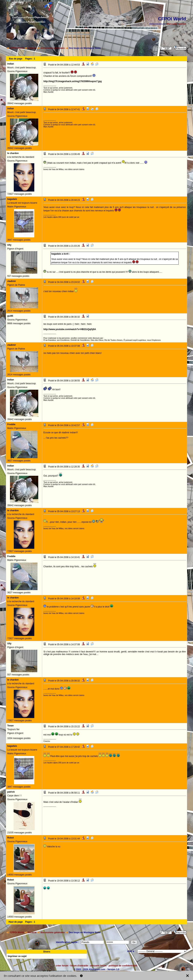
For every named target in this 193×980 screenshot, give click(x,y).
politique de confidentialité (123, 966)
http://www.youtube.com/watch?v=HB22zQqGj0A (70, 329)
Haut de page (16, 922)
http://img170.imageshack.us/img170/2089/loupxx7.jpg (72, 81)
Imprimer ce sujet (17, 956)
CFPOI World (17, 48)
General (32, 48)
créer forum (62, 966)
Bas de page (16, 59)
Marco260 (172, 24)
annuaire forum (98, 966)
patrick (182, 24)
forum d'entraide (79, 966)
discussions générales (53, 48)
